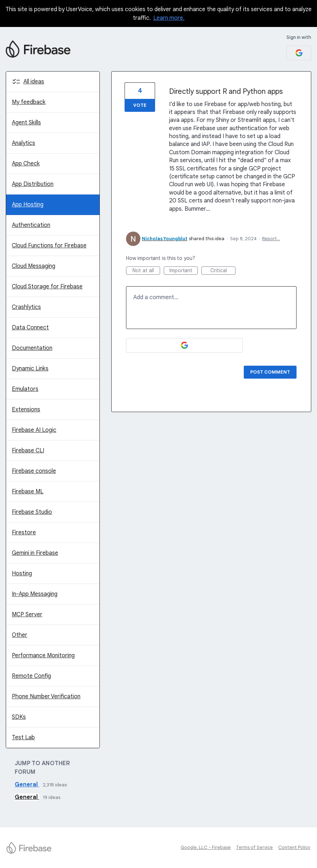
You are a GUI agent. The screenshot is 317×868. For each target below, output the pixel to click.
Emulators (25, 389)
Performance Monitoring (43, 655)
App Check (26, 164)
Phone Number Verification (46, 696)
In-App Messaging (35, 594)
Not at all (146, 271)
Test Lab (23, 737)
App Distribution (33, 184)
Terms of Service (254, 847)
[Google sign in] (299, 53)
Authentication (31, 225)
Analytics (24, 143)
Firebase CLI (28, 451)
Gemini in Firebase (35, 553)
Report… (271, 239)
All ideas (34, 82)
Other (20, 635)
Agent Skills (26, 123)
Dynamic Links (30, 369)
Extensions (26, 410)
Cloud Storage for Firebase (47, 287)
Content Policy (294, 847)
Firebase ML (28, 492)
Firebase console (34, 471)
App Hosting (28, 205)
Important (184, 271)
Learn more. (169, 18)
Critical (223, 271)
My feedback (29, 102)
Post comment (270, 372)
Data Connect (30, 328)
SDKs (19, 717)
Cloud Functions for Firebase (49, 246)
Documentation (32, 348)
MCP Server (27, 615)
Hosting (22, 574)
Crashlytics (26, 307)
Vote (140, 105)
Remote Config (31, 676)
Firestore (24, 533)
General (27, 785)
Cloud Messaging (34, 266)
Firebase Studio (32, 512)
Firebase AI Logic (34, 430)
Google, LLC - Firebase (206, 847)
